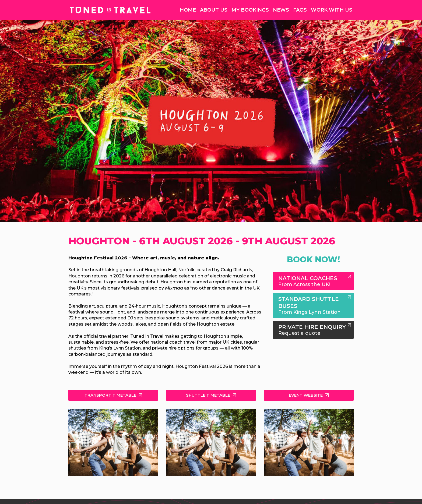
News (281, 10)
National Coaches (313, 281)
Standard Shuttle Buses (313, 306)
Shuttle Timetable (208, 395)
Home (188, 10)
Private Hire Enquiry (313, 330)
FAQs (300, 10)
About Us (214, 10)
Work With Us (332, 10)
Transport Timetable (110, 395)
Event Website (306, 395)
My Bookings (250, 10)
